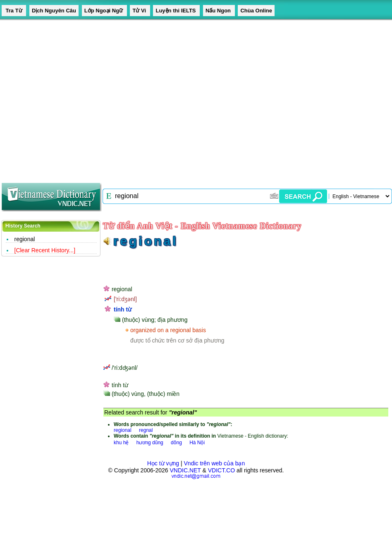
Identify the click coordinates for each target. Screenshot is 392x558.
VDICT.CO (221, 470)
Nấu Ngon (219, 11)
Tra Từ (14, 11)
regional (25, 239)
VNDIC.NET (185, 470)
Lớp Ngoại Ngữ (104, 11)
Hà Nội (197, 443)
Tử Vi (140, 11)
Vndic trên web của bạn (215, 463)
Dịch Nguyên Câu (54, 11)
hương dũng (150, 443)
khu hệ (121, 443)
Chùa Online (256, 11)
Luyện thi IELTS (176, 11)
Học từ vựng (163, 463)
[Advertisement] (78, 98)
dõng (176, 443)
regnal (146, 430)
